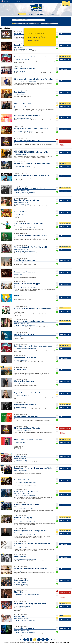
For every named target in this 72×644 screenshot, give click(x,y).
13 (47, 640)
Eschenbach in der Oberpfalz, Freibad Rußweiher (26, 482)
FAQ (15, 2)
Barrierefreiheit (66, 642)
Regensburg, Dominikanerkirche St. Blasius (25, 472)
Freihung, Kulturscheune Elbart (22, 395)
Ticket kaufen (64, 34)
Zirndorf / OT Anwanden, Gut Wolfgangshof (25, 192)
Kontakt (31, 2)
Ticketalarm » (62, 146)
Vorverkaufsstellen (9, 2)
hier (40, 40)
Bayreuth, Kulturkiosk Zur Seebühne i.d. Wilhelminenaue (28, 288)
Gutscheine (51, 14)
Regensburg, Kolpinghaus (21, 460)
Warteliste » (61, 144)
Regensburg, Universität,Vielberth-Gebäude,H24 (26, 571)
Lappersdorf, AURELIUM (21, 155)
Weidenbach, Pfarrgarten (21, 263)
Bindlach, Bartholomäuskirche (22, 337)
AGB (18, 2)
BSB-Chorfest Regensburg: (20, 458)
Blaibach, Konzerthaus (21, 71)
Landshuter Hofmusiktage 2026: (22, 106)
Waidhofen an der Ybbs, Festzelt (23, 59)
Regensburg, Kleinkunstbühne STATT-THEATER (26, 82)
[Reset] (44, 20)
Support (22, 2)
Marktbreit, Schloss (20, 214)
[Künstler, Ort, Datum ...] (29, 20)
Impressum (36, 2)
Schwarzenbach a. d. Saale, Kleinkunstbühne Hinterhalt (28, 595)
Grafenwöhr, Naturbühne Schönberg (24, 118)
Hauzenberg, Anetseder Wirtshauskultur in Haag (26, 559)
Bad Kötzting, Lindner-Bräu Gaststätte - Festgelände (27, 238)
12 (43, 640)
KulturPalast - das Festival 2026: (22, 190)
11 (39, 640)
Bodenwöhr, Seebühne (21, 95)
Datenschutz (59, 642)
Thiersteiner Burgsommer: (20, 582)
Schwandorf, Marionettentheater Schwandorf (25, 298)
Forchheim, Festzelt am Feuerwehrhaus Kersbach (26, 372)
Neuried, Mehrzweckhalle (21, 360)
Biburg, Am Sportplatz (20, 384)
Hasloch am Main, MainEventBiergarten (24, 178)
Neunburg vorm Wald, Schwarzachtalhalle (25, 143)
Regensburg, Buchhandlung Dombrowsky (25, 131)
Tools (27, 2)
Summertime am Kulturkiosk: (21, 286)
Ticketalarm (40, 14)
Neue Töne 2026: (18, 47)
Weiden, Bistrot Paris (20, 442)
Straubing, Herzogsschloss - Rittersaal (24, 49)
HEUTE (31, 14)
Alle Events (22, 14)
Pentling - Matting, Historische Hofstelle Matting (26, 419)
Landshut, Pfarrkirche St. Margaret (23, 548)
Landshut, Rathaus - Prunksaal (22, 108)
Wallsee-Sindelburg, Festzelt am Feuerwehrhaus (26, 349)
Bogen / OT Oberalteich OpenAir (23, 166)
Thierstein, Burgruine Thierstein (22, 584)
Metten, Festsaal (19, 276)
